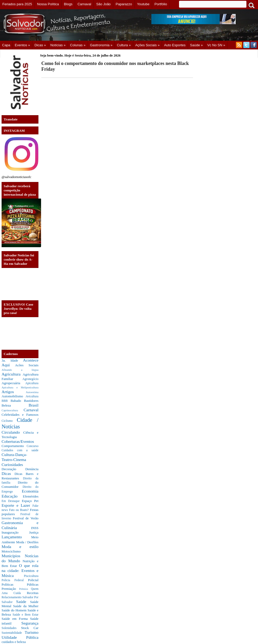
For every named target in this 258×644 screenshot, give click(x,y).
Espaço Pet (30, 501)
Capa (6, 45)
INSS (35, 528)
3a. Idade (12, 360)
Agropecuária (13, 383)
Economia (30, 491)
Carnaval (31, 410)
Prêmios (25, 589)
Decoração (13, 469)
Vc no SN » (216, 45)
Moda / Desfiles (27, 542)
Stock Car (30, 628)
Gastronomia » (101, 45)
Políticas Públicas (20, 584)
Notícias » (58, 45)
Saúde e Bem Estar (26, 615)
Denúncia (32, 469)
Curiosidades (12, 465)
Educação (12, 496)
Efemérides (31, 496)
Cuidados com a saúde (20, 450)
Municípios (13, 556)
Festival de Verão (26, 518)
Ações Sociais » (148, 45)
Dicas (8, 473)
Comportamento (14, 446)
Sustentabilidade (13, 633)
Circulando (12, 432)
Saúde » (196, 45)
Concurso (33, 446)
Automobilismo (14, 396)
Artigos (14, 392)
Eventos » (22, 45)
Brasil (34, 405)
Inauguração (15, 532)
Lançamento (16, 537)
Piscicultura (31, 576)
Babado (17, 401)
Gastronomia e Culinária (20, 525)
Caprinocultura (13, 410)
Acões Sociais (27, 365)
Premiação (10, 589)
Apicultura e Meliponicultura (20, 387)
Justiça (34, 532)
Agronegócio (30, 379)
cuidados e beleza (14, 642)
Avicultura (32, 396)
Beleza (15, 405)
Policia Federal (15, 580)
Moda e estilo (20, 547)
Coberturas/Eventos (18, 441)
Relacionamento (12, 597)
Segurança (30, 623)
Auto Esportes (175, 45)
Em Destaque (12, 501)
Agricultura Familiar (20, 377)
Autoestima (32, 392)
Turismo (32, 632)
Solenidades (11, 628)
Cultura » (124, 45)
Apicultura (32, 383)
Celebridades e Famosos (20, 415)
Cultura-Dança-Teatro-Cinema (14, 457)
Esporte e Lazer (17, 505)
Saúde (23, 602)
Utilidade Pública (20, 637)
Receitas (33, 593)
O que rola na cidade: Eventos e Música (20, 570)
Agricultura (12, 374)
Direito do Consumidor (20, 485)
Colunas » (78, 45)
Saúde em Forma (16, 619)
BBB (6, 401)
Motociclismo (11, 551)
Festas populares (20, 512)
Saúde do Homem (15, 610)
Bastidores (31, 401)
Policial (33, 580)
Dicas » (40, 45)
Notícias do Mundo (20, 558)
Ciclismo (9, 421)
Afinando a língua (20, 370)
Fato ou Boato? (20, 510)
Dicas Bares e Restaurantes (20, 476)
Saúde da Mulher (26, 606)
